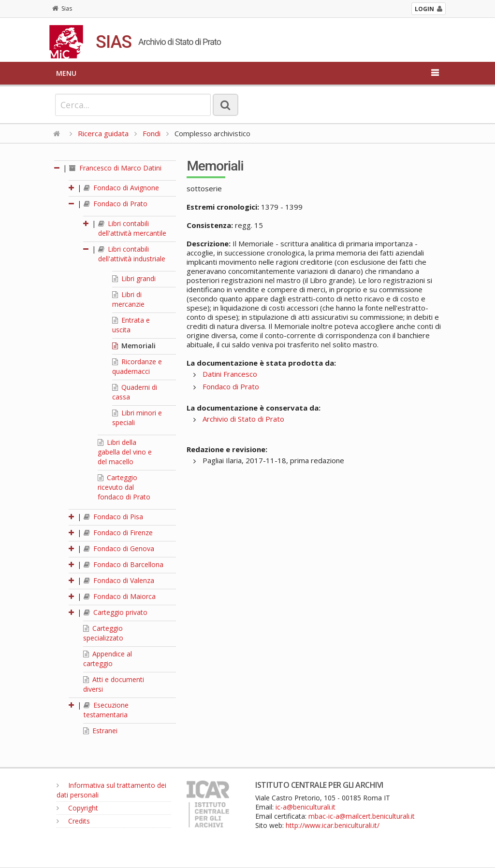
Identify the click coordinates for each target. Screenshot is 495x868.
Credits (73, 821)
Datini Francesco (230, 374)
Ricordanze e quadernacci (137, 366)
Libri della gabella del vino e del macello (125, 452)
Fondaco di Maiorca (120, 596)
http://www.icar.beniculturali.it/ (333, 825)
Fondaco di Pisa (113, 517)
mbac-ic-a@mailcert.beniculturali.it (362, 816)
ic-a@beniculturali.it (306, 807)
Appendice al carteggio (108, 659)
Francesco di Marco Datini (115, 168)
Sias (62, 8)
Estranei (100, 731)
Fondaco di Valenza (119, 580)
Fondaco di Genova (119, 548)
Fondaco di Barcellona (124, 564)
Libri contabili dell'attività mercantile (132, 228)
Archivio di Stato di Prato (243, 419)
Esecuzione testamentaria (106, 710)
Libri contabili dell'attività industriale (132, 254)
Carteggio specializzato (103, 633)
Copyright (77, 808)
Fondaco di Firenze (118, 533)
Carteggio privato (116, 612)
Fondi (152, 133)
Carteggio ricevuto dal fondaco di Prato (124, 487)
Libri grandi (134, 278)
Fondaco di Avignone (121, 188)
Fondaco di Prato (116, 204)
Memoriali (134, 346)
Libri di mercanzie (128, 299)
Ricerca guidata (103, 133)
